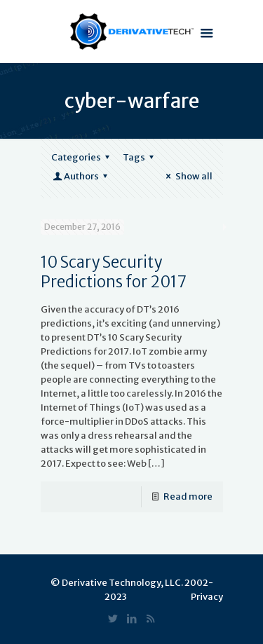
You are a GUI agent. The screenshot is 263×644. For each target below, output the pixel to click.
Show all (187, 176)
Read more (188, 496)
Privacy (207, 597)
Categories (82, 157)
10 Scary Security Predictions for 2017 (114, 272)
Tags (140, 157)
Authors (81, 176)
